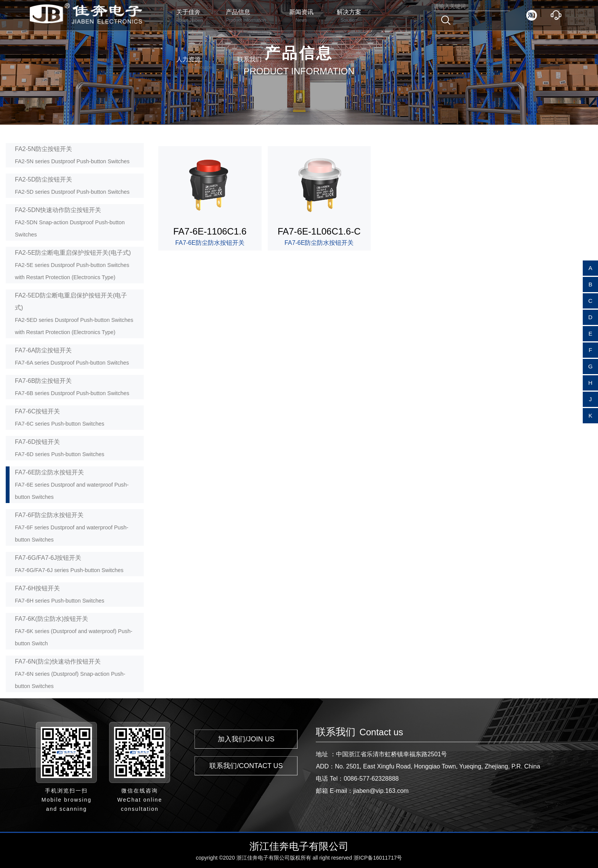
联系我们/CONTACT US (246, 766)
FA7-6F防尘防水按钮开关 (72, 527)
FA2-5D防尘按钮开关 (72, 186)
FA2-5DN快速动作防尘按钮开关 (70, 222)
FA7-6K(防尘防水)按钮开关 (74, 631)
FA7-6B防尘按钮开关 (72, 387)
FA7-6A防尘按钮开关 (72, 356)
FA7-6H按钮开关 (59, 594)
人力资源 (195, 63)
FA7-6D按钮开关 (59, 448)
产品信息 (246, 16)
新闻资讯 (301, 16)
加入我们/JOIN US (246, 739)
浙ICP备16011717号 (378, 858)
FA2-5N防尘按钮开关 (72, 155)
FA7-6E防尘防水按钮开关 (72, 485)
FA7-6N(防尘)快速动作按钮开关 (70, 674)
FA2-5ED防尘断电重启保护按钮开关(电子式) (74, 314)
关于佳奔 (190, 16)
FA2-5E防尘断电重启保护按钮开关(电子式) (73, 265)
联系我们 (249, 63)
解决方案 (349, 16)
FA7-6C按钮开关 (59, 417)
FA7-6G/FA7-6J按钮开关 (69, 564)
